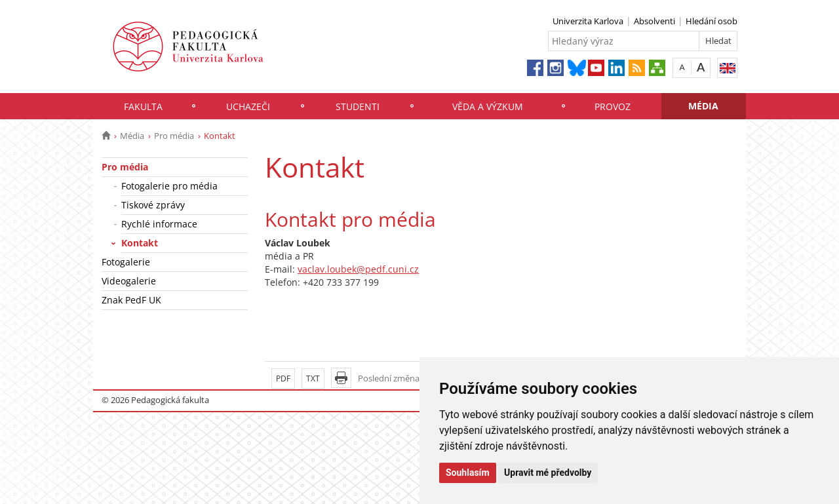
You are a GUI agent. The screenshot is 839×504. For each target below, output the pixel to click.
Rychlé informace (159, 224)
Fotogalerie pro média (169, 186)
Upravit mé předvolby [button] (548, 473)
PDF (283, 378)
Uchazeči (248, 107)
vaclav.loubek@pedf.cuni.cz (358, 269)
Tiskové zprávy (153, 205)
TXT (313, 378)
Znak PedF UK (131, 300)
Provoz (613, 107)
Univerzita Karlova (588, 21)
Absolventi (654, 21)
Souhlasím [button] (468, 473)
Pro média (174, 136)
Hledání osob (712, 21)
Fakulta (143, 107)
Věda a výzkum (488, 107)
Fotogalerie (126, 262)
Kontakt (140, 243)
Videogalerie (129, 281)
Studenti (358, 107)
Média (703, 106)
